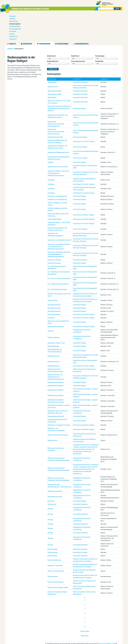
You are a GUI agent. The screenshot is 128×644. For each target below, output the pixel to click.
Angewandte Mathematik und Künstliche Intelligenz (57, 113)
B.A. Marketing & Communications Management (59, 245)
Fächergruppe (100, 28)
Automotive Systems (54, 232)
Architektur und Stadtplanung (57, 168)
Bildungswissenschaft (55, 468)
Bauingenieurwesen (54, 276)
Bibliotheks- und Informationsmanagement (56, 401)
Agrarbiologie (52, 54)
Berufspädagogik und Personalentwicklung (55, 322)
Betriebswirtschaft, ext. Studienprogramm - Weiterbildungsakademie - (56, 349)
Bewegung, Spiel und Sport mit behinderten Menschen (58, 384)
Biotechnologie (53, 521)
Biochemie (51, 473)
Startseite (10, 20)
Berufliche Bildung (54, 309)
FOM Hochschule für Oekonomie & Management (84, 342)
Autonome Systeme (54, 235)
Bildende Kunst (53, 412)
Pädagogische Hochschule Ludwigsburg (82, 303)
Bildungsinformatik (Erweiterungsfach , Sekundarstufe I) (60, 457)
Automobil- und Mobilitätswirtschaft (59, 212)
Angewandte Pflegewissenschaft (58, 124)
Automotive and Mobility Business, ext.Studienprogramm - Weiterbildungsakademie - (59, 226)
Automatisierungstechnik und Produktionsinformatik (57, 201)
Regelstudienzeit (53, 33)
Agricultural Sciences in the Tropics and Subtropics (59, 74)
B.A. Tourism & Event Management (59, 250)
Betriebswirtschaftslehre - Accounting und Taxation (56, 373)
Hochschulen (27, 15)
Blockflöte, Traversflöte (55, 537)
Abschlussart (51, 28)
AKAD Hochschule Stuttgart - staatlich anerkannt (85, 362)
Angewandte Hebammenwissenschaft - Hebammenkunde (56, 103)
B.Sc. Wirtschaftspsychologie (57, 261)
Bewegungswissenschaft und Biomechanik (57, 392)
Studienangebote (45, 15)
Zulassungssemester (78, 33)
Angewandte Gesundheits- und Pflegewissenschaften (58, 88)
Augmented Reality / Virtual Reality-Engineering (59, 195)
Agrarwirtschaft (53, 58)
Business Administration (56, 554)
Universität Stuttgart (79, 80)
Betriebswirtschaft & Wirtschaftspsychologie (55, 342)
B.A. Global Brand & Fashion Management (57, 239)
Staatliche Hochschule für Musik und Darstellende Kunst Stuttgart (85, 267)
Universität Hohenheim (80, 54)
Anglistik (50, 134)
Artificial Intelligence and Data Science (57, 176)
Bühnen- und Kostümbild (56, 543)
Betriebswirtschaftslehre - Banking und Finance (59, 378)
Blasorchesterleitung (54, 532)
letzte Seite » (85, 608)
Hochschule (77, 51)
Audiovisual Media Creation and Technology (58, 187)
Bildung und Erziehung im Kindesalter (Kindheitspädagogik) (59, 431)
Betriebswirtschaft (54, 328)
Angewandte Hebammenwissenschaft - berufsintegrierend (56, 96)
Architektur (51, 152)
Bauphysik (51, 290)
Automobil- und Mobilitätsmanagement (55, 206)
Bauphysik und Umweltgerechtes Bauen (58, 294)
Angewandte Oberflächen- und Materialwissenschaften (57, 119)
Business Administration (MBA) (58, 559)
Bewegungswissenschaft (56, 388)
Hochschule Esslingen (80, 109)
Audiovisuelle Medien (55, 191)
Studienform (75, 28)
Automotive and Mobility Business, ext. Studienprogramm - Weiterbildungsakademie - (59, 218)
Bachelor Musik (53, 272)
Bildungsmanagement (55, 463)
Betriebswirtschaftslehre (56, 354)
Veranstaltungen (63, 15)
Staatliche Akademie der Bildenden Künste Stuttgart (84, 152)
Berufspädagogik (53, 318)
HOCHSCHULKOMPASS (105, 615)
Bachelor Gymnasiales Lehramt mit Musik (59, 267)
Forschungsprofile (82, 15)
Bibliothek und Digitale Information (59, 397)
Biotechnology (52, 527)
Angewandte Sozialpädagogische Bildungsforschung (59, 130)
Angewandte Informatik (55, 109)
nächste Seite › (85, 603)
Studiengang (52, 51)
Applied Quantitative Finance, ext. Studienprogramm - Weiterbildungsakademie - (59, 145)
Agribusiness (52, 69)
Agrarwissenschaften (55, 63)
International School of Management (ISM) (85, 138)
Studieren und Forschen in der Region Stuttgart (36, 8)
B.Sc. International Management (58, 256)
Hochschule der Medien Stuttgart (84, 187)
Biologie (50, 480)
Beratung (51, 303)
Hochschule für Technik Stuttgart (84, 113)
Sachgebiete (99, 33)
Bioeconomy (52, 476)
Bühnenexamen (53, 548)
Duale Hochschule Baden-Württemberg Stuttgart (86, 88)
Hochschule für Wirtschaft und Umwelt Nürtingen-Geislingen (86, 58)
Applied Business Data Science (58, 138)
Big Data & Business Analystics (58, 407)
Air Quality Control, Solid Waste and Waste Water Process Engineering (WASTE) (59, 80)
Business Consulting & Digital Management (57, 565)
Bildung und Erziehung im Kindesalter (56, 421)
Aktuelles (12, 15)
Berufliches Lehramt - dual (56, 315)
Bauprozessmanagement (56, 298)
